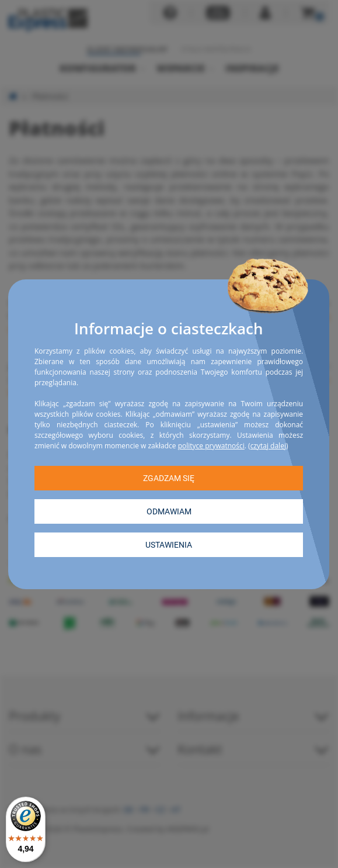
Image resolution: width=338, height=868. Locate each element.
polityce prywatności (211, 445)
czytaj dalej (268, 445)
